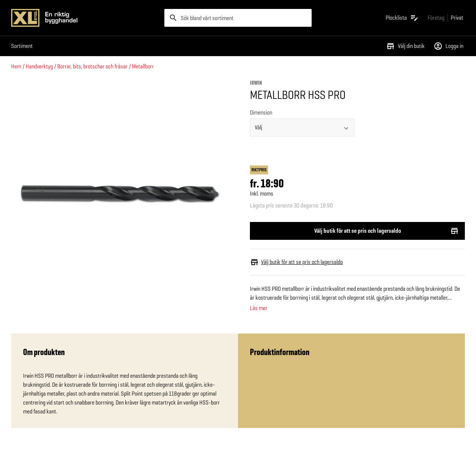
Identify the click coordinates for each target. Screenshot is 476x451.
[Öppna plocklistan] (402, 18)
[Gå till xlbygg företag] (436, 18)
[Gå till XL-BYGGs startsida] (85, 18)
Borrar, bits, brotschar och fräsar (92, 66)
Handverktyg (39, 66)
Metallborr (143, 66)
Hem (16, 66)
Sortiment (22, 46)
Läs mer (259, 308)
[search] (238, 18)
